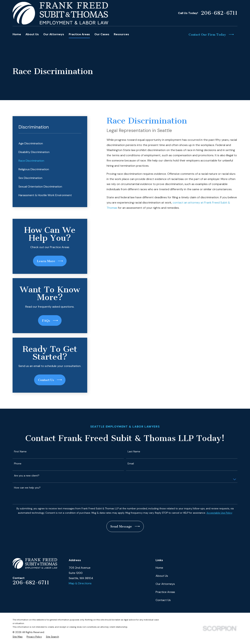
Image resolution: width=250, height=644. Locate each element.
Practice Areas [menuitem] (79, 34)
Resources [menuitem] (121, 34)
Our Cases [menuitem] (102, 34)
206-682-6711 (219, 13)
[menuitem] (50, 143)
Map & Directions (80, 583)
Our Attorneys (165, 584)
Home (159, 568)
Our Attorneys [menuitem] (54, 34)
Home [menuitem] (17, 34)
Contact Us (163, 600)
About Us (162, 576)
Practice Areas (165, 592)
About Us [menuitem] (32, 34)
